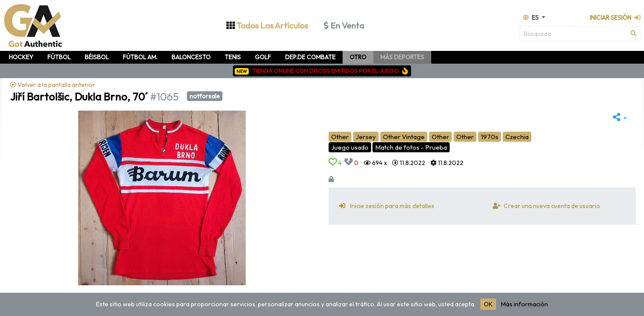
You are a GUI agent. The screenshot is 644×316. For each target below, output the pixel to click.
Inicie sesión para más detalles (385, 206)
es (531, 18)
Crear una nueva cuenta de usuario (545, 206)
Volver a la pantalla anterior (53, 85)
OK (488, 304)
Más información (524, 304)
